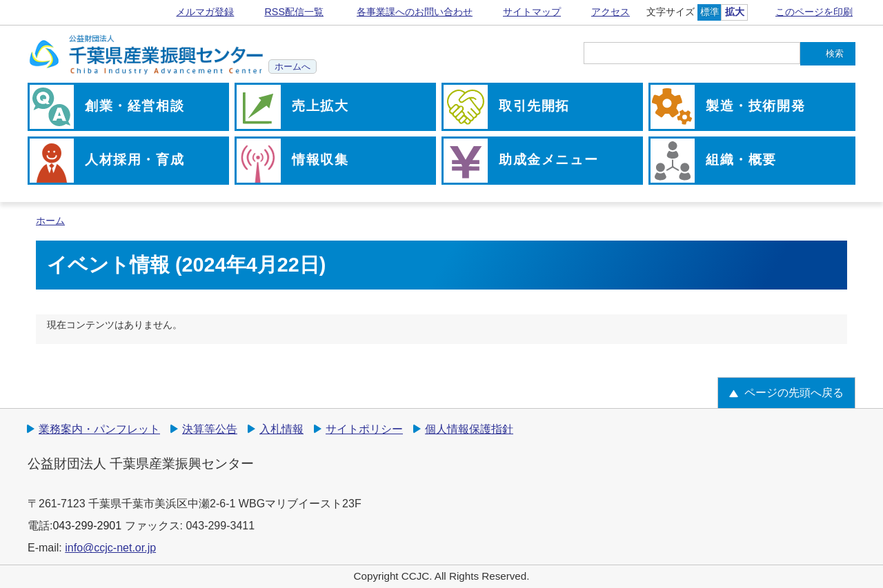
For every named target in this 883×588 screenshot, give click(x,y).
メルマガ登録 (205, 12)
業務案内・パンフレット (99, 429)
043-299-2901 (87, 526)
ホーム (50, 221)
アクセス (611, 12)
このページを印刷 (814, 12)
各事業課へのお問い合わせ (415, 12)
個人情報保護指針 (469, 429)
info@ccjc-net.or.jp (110, 548)
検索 (835, 53)
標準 (710, 12)
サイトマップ (532, 12)
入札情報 (281, 429)
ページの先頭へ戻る (794, 393)
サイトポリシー (364, 429)
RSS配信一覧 (294, 12)
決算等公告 (210, 429)
